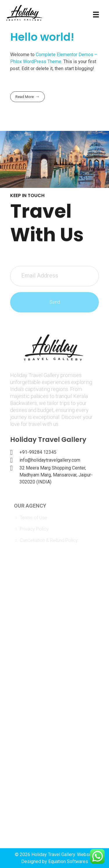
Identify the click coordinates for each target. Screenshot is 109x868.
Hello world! (42, 37)
